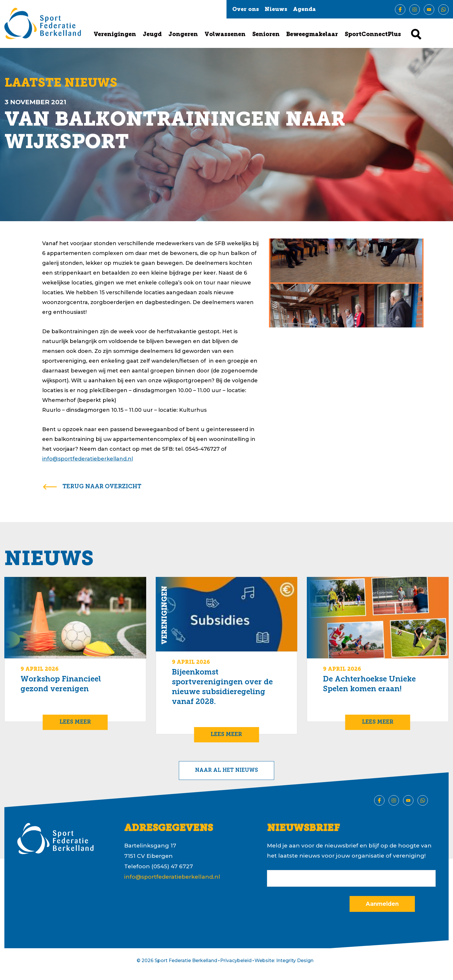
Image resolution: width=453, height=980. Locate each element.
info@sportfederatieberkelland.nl (88, 459)
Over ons (246, 10)
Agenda (304, 10)
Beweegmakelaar (312, 35)
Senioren (266, 35)
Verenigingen (115, 35)
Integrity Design (295, 961)
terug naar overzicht (102, 487)
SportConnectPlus (373, 35)
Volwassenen (225, 35)
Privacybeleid (236, 961)
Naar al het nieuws (226, 771)
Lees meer (75, 722)
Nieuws (276, 10)
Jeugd (152, 35)
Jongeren (183, 35)
